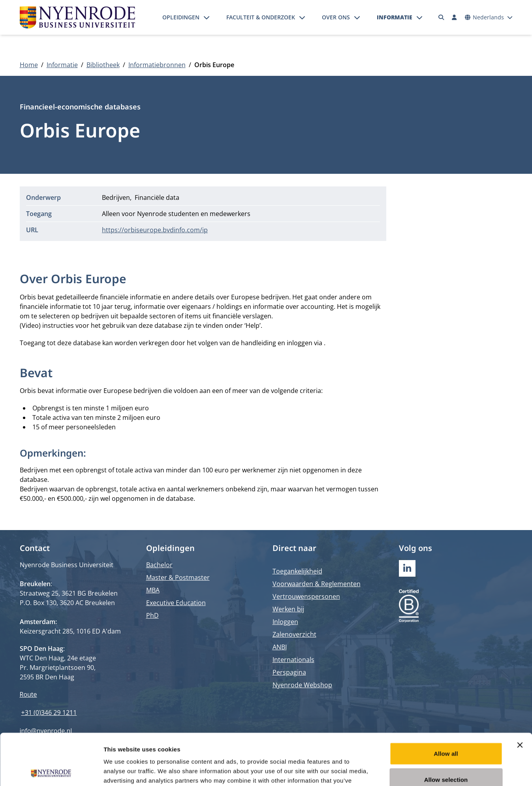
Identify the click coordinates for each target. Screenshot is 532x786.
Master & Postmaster (178, 577)
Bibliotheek (103, 65)
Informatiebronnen (157, 65)
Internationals (293, 660)
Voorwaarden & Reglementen (317, 584)
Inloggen (285, 622)
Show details (415, 770)
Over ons (336, 17)
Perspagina (289, 672)
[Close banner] (520, 694)
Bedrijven (116, 197)
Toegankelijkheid (297, 571)
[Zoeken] (441, 17)
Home (29, 65)
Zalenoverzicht (294, 634)
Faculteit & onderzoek (261, 17)
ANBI (280, 647)
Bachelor (159, 565)
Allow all (446, 702)
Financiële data (157, 197)
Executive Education (176, 603)
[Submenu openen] (207, 17)
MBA (153, 590)
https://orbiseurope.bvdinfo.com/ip (155, 230)
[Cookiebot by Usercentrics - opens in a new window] (51, 771)
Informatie (395, 17)
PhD (152, 615)
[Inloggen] (455, 17)
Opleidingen (181, 17)
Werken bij (288, 609)
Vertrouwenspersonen (306, 596)
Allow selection (446, 728)
